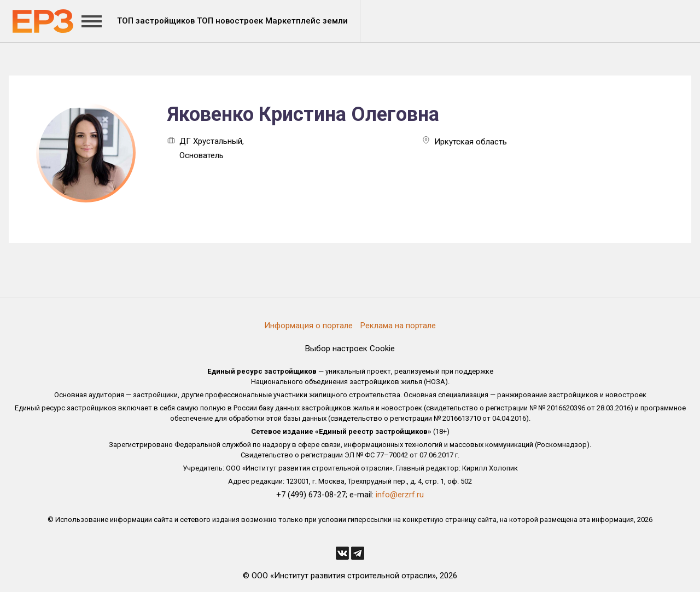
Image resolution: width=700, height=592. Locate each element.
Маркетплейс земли (307, 21)
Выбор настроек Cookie (350, 349)
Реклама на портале (398, 326)
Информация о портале (308, 326)
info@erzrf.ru (400, 495)
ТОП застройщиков (156, 21)
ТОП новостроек (230, 21)
